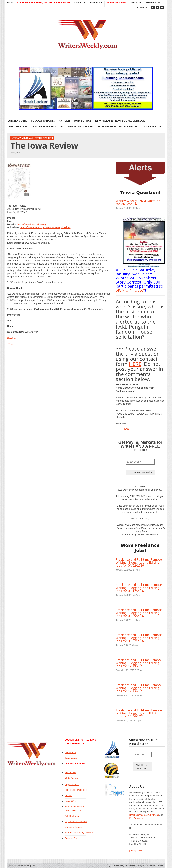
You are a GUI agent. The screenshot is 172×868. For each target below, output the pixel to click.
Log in (109, 865)
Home (10, 2)
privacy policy (136, 851)
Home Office (83, 121)
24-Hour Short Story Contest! (119, 126)
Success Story (153, 126)
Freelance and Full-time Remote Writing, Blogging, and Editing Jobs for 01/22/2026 (139, 562)
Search (142, 7)
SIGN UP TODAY (130, 290)
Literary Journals (22, 138)
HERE (135, 364)
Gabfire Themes (156, 865)
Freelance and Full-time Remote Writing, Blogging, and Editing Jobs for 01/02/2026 (139, 638)
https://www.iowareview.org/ (32, 224)
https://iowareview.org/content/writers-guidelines (45, 227)
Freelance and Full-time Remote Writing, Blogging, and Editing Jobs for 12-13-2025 (139, 688)
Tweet (12, 344)
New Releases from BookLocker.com (120, 121)
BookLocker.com (137, 815)
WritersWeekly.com (26, 865)
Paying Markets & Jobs (48, 126)
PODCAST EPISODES (43, 121)
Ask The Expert (19, 126)
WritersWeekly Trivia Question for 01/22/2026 (138, 202)
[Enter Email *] (140, 462)
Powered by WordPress (124, 865)
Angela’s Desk (18, 121)
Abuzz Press (153, 815)
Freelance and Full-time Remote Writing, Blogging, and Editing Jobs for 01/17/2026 (139, 588)
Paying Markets (44, 138)
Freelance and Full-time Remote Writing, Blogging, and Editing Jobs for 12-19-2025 (139, 663)
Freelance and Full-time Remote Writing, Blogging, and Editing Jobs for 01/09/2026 (139, 613)
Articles (64, 121)
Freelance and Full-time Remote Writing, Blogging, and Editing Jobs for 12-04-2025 (139, 713)
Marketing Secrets (81, 126)
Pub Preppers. (136, 818)
